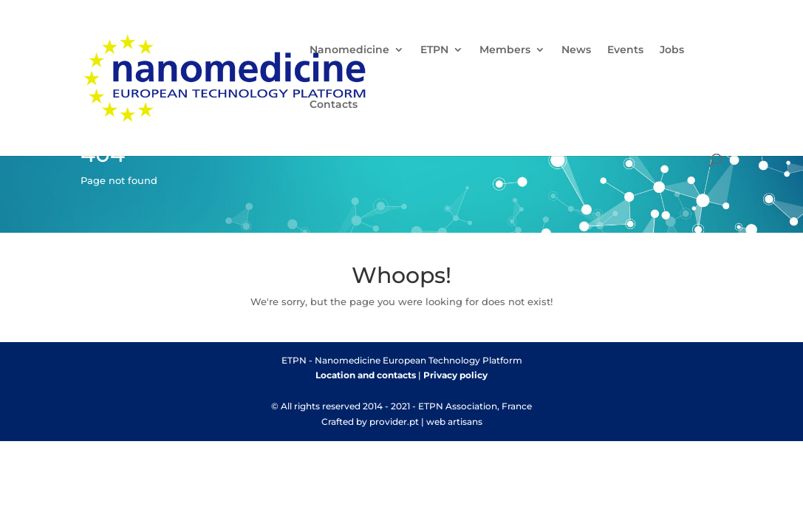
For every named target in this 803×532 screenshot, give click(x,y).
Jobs (672, 50)
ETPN (434, 50)
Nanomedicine (349, 50)
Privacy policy (455, 375)
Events (625, 50)
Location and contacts (366, 375)
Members (505, 50)
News (576, 50)
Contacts (334, 105)
